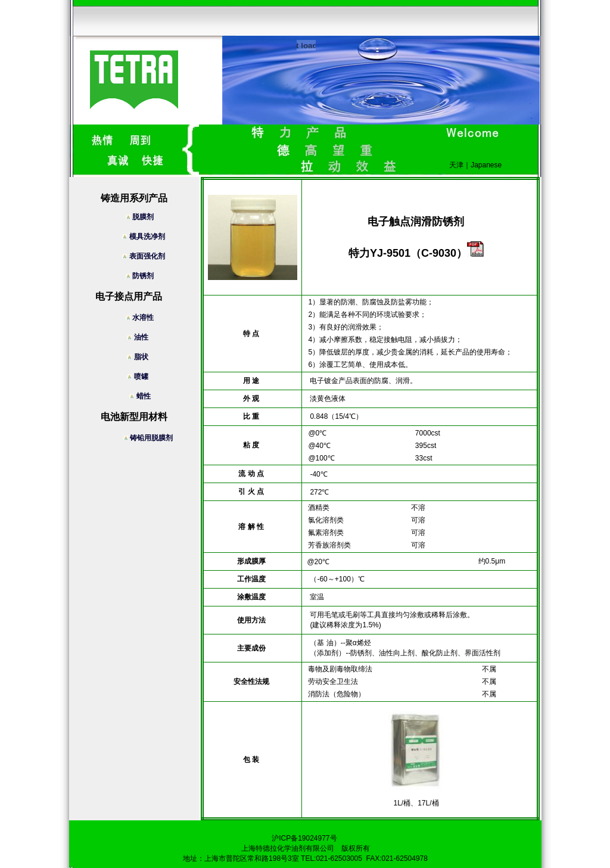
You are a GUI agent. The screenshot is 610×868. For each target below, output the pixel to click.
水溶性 (144, 318)
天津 (456, 165)
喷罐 (143, 377)
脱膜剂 (144, 217)
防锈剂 (144, 276)
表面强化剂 (143, 256)
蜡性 (149, 396)
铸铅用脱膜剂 (149, 438)
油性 (143, 337)
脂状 (143, 357)
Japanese (486, 165)
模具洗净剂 (143, 237)
